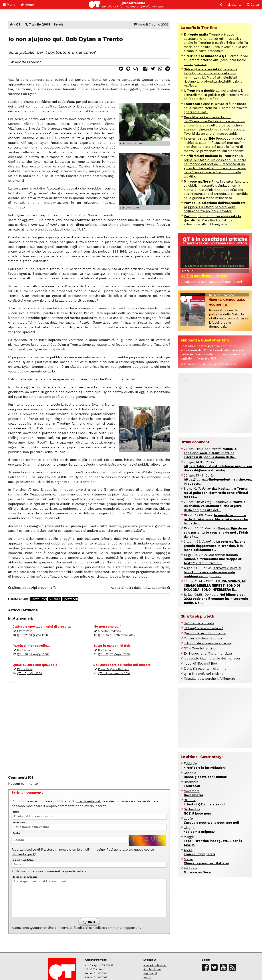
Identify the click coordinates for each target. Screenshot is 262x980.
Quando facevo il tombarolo (205, 633)
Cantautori (39, 599)
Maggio (213, 841)
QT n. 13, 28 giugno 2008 (114, 654)
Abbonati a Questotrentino (205, 340)
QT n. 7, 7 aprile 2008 (33, 24)
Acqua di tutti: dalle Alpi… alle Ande (140, 588)
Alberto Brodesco (28, 62)
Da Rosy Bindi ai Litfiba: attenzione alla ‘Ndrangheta (212, 220)
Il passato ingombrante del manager (212, 658)
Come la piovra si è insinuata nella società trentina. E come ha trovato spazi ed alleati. (216, 108)
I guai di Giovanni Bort (201, 663)
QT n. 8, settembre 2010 (114, 673)
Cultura (54, 599)
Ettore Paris (25, 631)
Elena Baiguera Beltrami (114, 669)
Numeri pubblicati (155, 965)
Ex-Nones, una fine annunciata (208, 653)
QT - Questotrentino (200, 648)
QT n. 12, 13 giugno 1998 (32, 635)
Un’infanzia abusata (199, 623)
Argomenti (150, 973)
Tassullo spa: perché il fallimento (209, 679)
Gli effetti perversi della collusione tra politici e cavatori (215, 207)
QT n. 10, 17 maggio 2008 (33, 654)
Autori (147, 977)
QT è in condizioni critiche (204, 276)
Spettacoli (70, 599)
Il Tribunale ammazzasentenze (208, 643)
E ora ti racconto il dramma (205, 669)
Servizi (59, 24)
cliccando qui (24, 854)
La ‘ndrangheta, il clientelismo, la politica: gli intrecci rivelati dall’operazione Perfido (216, 95)
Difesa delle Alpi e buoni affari (33, 588)
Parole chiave (152, 969)
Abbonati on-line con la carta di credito (211, 364)
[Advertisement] (89, 725)
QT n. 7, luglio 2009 (29, 673)
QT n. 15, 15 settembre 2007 (117, 635)
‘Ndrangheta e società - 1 (204, 628)
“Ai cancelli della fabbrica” (203, 638)
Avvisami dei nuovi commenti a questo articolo (50, 871)
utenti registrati (89, 801)
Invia (89, 922)
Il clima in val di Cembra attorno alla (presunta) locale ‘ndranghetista (216, 60)
